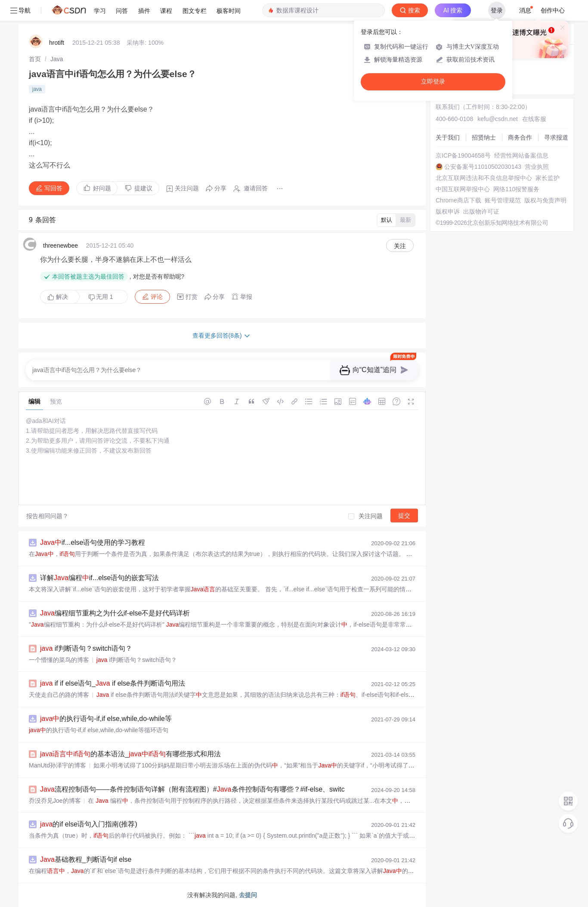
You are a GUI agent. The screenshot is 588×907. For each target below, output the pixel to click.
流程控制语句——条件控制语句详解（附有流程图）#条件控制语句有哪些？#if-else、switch (194, 789)
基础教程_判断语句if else (86, 859)
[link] (35, 59)
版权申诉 (448, 211)
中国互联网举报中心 (463, 189)
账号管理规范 (503, 200)
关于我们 (448, 137)
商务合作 (520, 137)
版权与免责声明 (545, 200)
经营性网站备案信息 (521, 155)
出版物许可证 (481, 211)
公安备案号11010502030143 (483, 167)
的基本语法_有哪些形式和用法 (130, 754)
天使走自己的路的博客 (59, 695)
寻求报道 (556, 137)
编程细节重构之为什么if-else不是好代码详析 (115, 613)
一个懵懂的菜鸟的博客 (59, 660)
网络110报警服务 (516, 189)
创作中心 (553, 10)
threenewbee (60, 245)
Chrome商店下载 (458, 200)
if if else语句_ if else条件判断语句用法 (113, 683)
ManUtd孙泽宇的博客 (57, 765)
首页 (35, 59)
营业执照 (537, 167)
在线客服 (534, 119)
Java (57, 59)
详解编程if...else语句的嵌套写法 (99, 578)
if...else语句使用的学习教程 (93, 542)
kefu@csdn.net (498, 119)
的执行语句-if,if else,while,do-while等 (106, 719)
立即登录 (433, 82)
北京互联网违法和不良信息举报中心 (484, 178)
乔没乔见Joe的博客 (55, 801)
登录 (497, 10)
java (37, 89)
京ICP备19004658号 (463, 155)
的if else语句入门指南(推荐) (89, 824)
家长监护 (548, 178)
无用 (101, 297)
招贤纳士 (484, 137)
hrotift (57, 43)
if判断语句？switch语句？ (86, 648)
